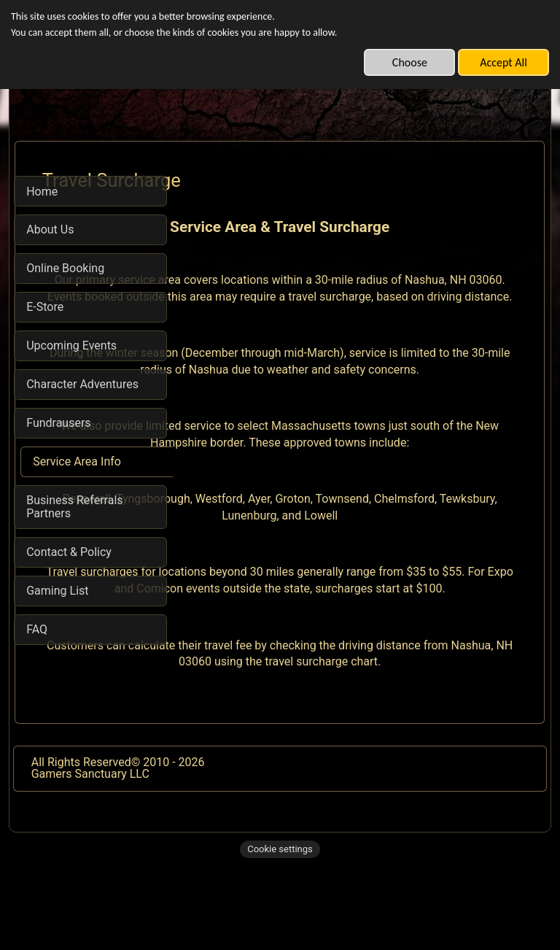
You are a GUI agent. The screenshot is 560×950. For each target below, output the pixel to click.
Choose (410, 62)
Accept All (503, 62)
